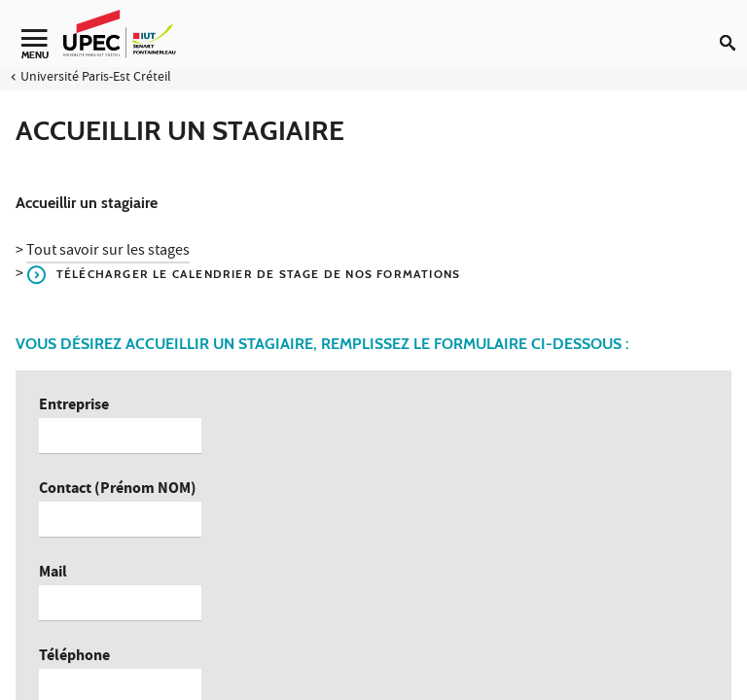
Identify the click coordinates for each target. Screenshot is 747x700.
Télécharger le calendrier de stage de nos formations (258, 274)
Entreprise (74, 406)
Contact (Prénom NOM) (118, 490)
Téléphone (74, 657)
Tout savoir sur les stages (108, 252)
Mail (53, 573)
